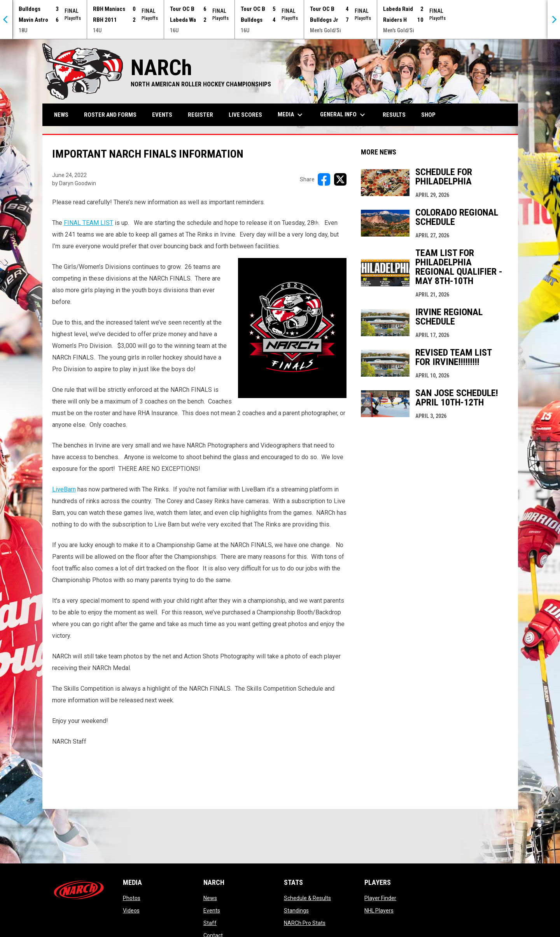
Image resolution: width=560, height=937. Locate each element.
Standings (296, 911)
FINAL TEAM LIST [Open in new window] (88, 223)
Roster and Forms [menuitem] (110, 115)
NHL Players (379, 911)
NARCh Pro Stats (305, 923)
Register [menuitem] (200, 115)
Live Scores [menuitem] (245, 115)
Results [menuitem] (394, 115)
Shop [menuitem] (431, 115)
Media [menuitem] (291, 115)
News (210, 898)
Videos (131, 911)
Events (212, 911)
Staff (210, 923)
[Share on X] (340, 179)
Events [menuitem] (162, 115)
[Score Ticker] (280, 19)
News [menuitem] (61, 115)
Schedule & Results (307, 898)
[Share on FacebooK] (324, 179)
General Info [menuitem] (344, 115)
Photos (132, 898)
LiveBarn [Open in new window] (64, 489)
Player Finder (380, 898)
